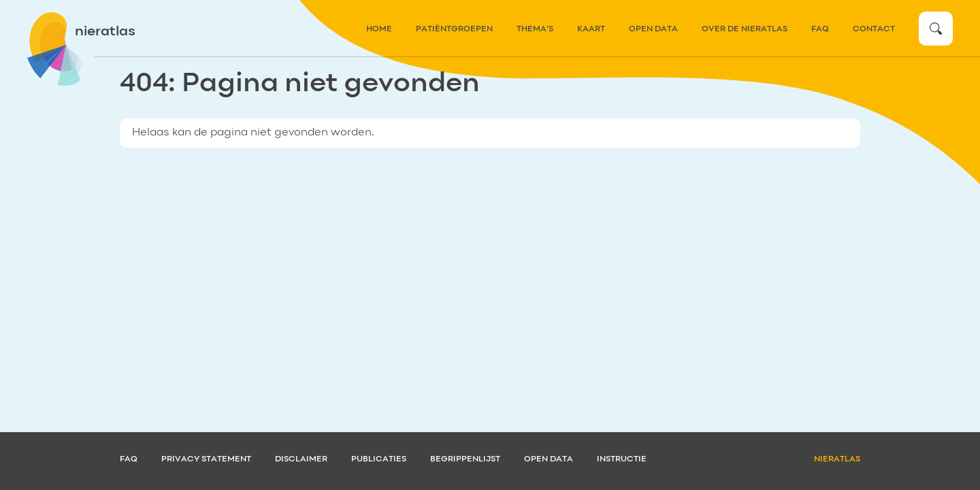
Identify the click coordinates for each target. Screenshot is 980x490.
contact (874, 29)
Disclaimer (301, 459)
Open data (653, 29)
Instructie (622, 459)
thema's (535, 29)
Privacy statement (206, 459)
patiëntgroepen (454, 29)
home (379, 29)
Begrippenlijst (465, 459)
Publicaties (379, 459)
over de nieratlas (745, 29)
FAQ (820, 29)
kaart (591, 29)
